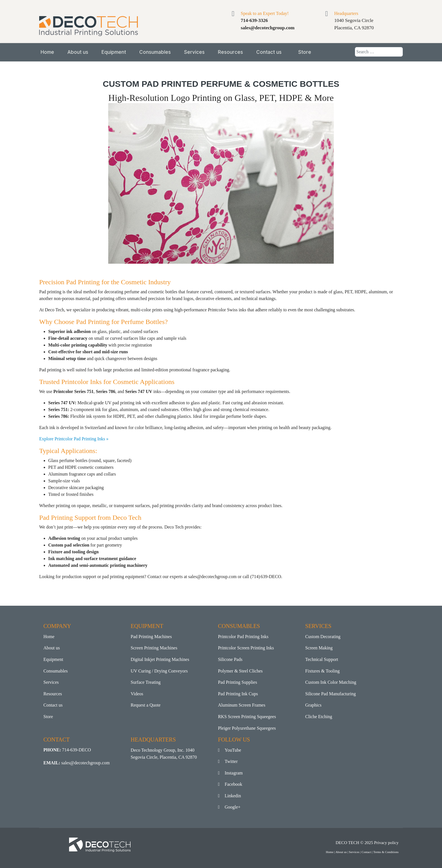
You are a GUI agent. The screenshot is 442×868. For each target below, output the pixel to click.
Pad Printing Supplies (237, 682)
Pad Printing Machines (151, 637)
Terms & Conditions (386, 852)
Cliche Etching (319, 717)
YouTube (229, 750)
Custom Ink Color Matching (331, 682)
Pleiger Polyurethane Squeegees (247, 728)
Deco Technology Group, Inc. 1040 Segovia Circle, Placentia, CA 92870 (164, 754)
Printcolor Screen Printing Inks (246, 648)
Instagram (230, 773)
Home (47, 52)
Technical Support (322, 659)
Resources (230, 52)
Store (305, 52)
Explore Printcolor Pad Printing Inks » (74, 439)
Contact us (269, 52)
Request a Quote (146, 705)
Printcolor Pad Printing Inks (243, 637)
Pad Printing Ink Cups (238, 694)
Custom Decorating (323, 637)
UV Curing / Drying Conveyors (159, 671)
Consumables (155, 52)
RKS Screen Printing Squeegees (247, 717)
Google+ (229, 807)
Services (194, 52)
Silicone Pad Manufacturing (331, 694)
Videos (137, 694)
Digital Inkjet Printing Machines (160, 659)
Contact (366, 852)
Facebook (230, 784)
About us (78, 52)
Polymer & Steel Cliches (240, 671)
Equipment (114, 52)
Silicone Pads (230, 659)
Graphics (313, 705)
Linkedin (229, 796)
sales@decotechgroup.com (86, 763)
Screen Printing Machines (154, 648)
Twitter (228, 761)
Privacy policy (386, 843)
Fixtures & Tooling (322, 671)
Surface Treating (146, 682)
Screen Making (319, 648)
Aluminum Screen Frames (242, 705)
